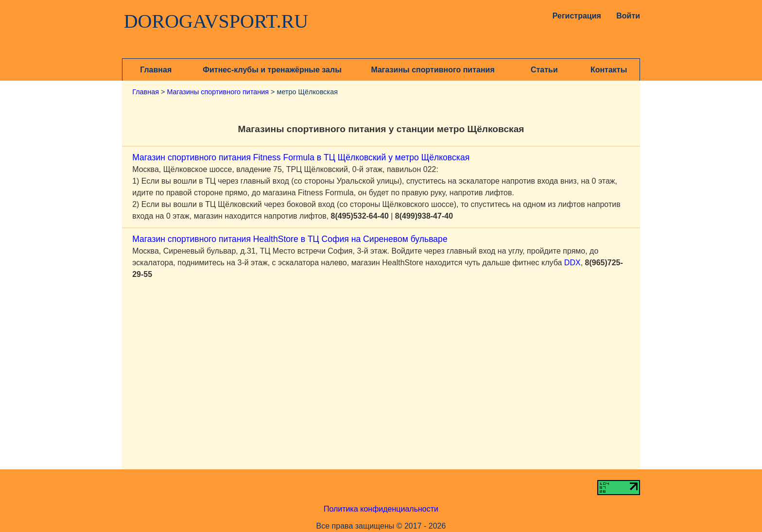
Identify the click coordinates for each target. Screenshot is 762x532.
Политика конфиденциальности (381, 509)
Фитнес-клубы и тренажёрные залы (272, 70)
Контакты (609, 70)
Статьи (544, 70)
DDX (572, 263)
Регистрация (574, 16)
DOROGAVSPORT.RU (216, 21)
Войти (628, 16)
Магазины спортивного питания (433, 70)
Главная (156, 70)
